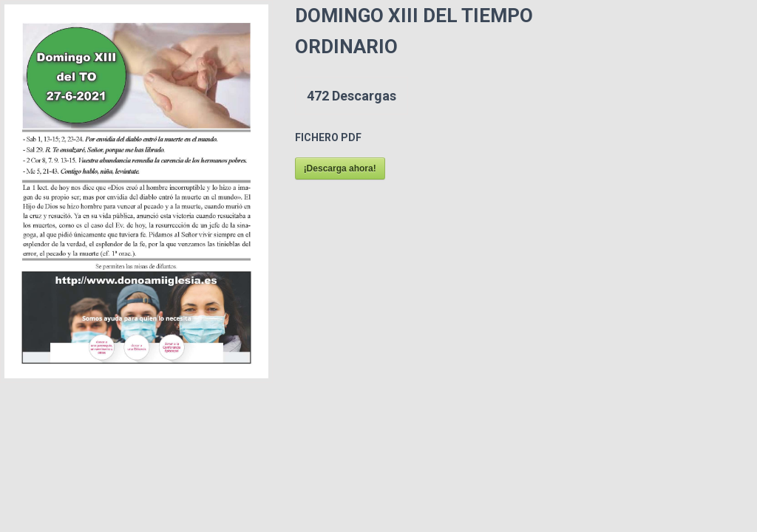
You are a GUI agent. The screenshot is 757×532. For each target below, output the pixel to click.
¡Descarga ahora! (340, 168)
